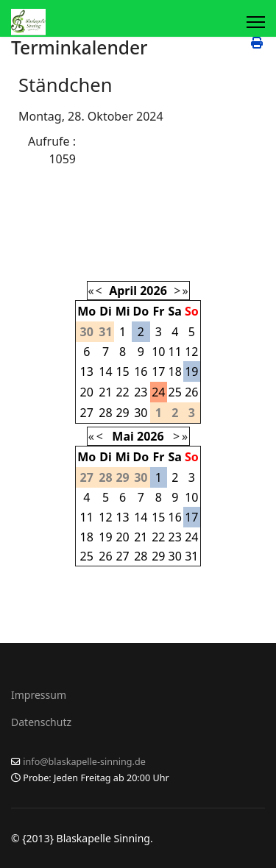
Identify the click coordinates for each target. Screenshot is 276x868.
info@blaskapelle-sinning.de (84, 762)
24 (158, 392)
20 (87, 392)
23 (141, 392)
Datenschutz (41, 722)
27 (87, 413)
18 (175, 371)
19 (191, 371)
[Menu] (256, 22)
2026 (153, 291)
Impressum (39, 695)
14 (105, 371)
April (123, 291)
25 (175, 392)
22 (122, 392)
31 (191, 556)
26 (191, 392)
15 (122, 371)
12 (191, 352)
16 (141, 371)
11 (175, 352)
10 (158, 352)
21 (105, 392)
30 (141, 413)
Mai (123, 436)
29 (122, 413)
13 (87, 371)
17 (158, 371)
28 (105, 413)
